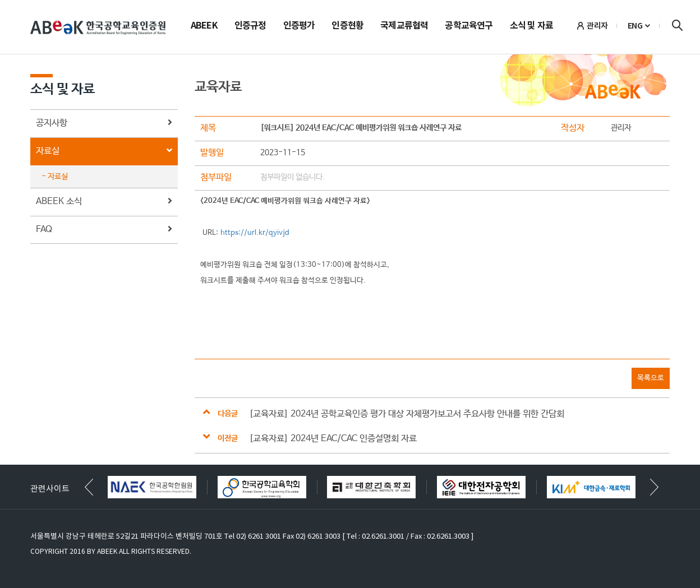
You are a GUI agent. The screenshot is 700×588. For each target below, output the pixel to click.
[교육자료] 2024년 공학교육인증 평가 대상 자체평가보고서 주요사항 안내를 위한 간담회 (407, 414)
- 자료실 (55, 177)
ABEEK (204, 26)
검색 (677, 25)
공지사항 (104, 124)
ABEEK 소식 (104, 202)
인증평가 (299, 26)
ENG (635, 26)
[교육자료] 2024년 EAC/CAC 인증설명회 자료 (333, 439)
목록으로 (651, 378)
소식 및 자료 (531, 26)
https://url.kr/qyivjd (255, 233)
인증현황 (347, 26)
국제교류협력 (404, 26)
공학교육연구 (469, 26)
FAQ (104, 230)
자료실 (104, 152)
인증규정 (250, 26)
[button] (654, 487)
